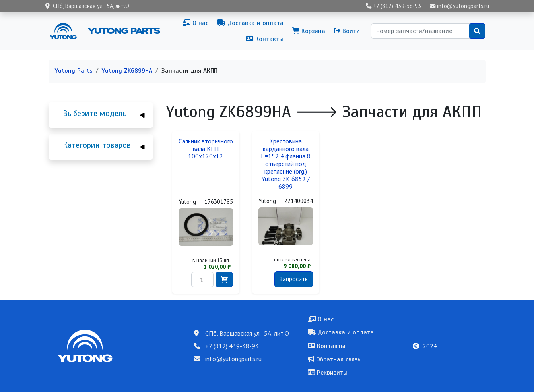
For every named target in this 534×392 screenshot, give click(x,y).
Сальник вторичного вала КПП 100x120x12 (206, 149)
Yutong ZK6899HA (127, 71)
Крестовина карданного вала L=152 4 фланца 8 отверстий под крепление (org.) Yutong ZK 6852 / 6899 (286, 164)
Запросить (294, 279)
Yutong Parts (123, 31)
